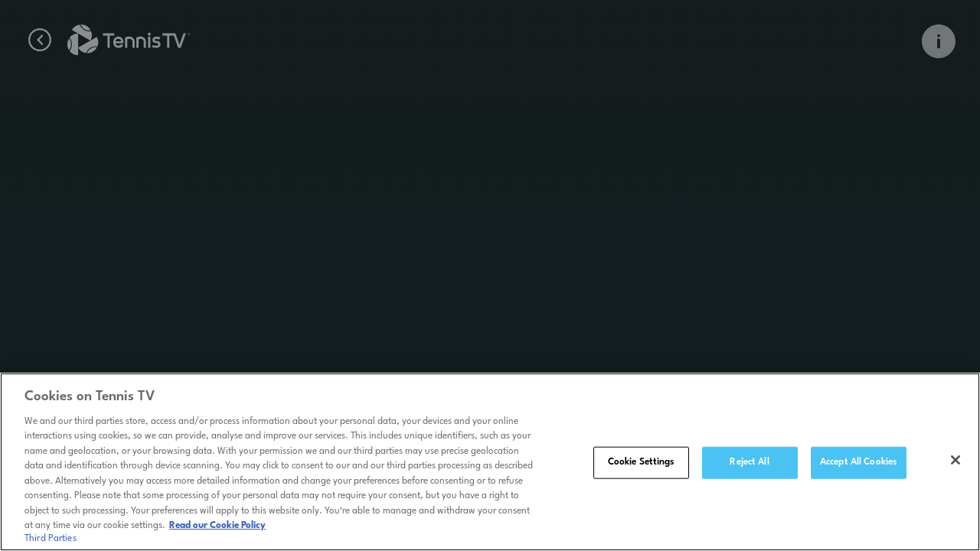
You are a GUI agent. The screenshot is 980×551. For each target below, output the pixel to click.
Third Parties (51, 542)
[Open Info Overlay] (939, 41)
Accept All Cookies (858, 465)
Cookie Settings (641, 465)
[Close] (955, 463)
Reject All (749, 465)
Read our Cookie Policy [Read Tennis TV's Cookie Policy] (217, 529)
